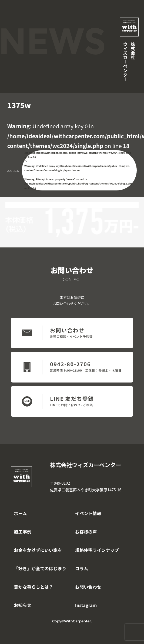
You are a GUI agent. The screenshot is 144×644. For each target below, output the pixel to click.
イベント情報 (88, 513)
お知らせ (22, 605)
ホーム (20, 513)
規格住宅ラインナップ (97, 550)
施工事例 (23, 532)
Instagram (86, 605)
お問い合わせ (88, 587)
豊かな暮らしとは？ (34, 587)
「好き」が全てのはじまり (40, 568)
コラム (82, 568)
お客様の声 (86, 532)
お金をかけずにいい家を (38, 550)
